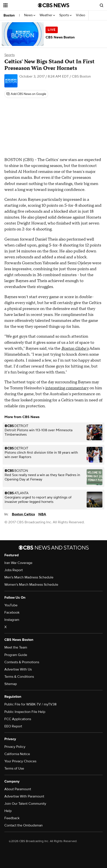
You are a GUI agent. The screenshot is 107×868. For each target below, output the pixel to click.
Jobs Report (14, 570)
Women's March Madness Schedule (31, 585)
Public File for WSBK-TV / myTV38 (30, 704)
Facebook (12, 612)
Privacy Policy (15, 747)
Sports (65, 15)
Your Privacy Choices (20, 761)
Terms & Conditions (19, 677)
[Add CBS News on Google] (26, 94)
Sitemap (11, 684)
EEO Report (13, 726)
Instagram (12, 620)
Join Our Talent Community (25, 804)
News (30, 15)
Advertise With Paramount (24, 796)
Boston (9, 15)
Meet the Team (16, 647)
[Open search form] (102, 5)
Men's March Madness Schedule (29, 577)
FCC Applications (18, 719)
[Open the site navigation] (20, 5)
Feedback (12, 818)
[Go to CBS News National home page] (54, 5)
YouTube (11, 605)
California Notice (17, 754)
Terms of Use (14, 768)
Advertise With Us (18, 669)
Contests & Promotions (22, 662)
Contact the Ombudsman (24, 825)
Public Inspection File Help (25, 712)
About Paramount (18, 789)
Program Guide (16, 655)
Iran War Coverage (18, 563)
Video (81, 15)
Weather (47, 15)
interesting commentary (67, 388)
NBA (42, 514)
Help (8, 811)
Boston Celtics (23, 514)
